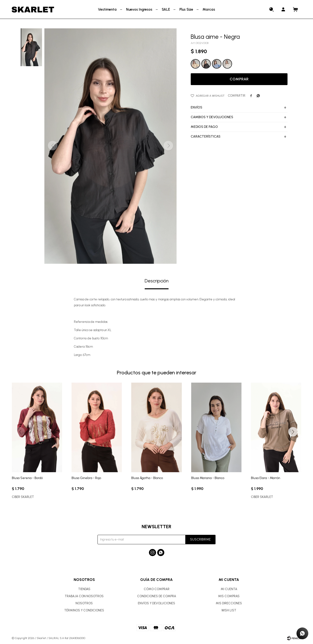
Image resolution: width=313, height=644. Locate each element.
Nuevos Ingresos (139, 9)
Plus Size (186, 9)
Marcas (209, 9)
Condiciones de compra (157, 596)
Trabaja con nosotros (84, 596)
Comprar (239, 79)
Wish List (229, 610)
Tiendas (84, 589)
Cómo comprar (157, 589)
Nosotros (84, 603)
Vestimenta (107, 9)
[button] (293, 432)
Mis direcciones (229, 603)
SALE (166, 9)
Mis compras (229, 596)
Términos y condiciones (84, 610)
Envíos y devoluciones (156, 603)
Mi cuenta (229, 589)
